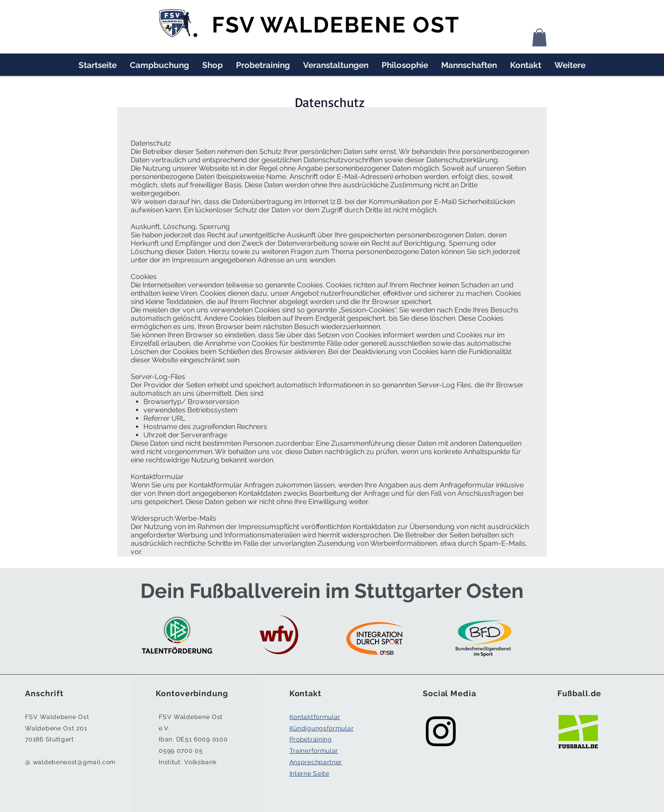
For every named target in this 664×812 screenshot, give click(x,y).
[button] (539, 38)
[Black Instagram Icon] (441, 731)
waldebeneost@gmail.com (74, 762)
